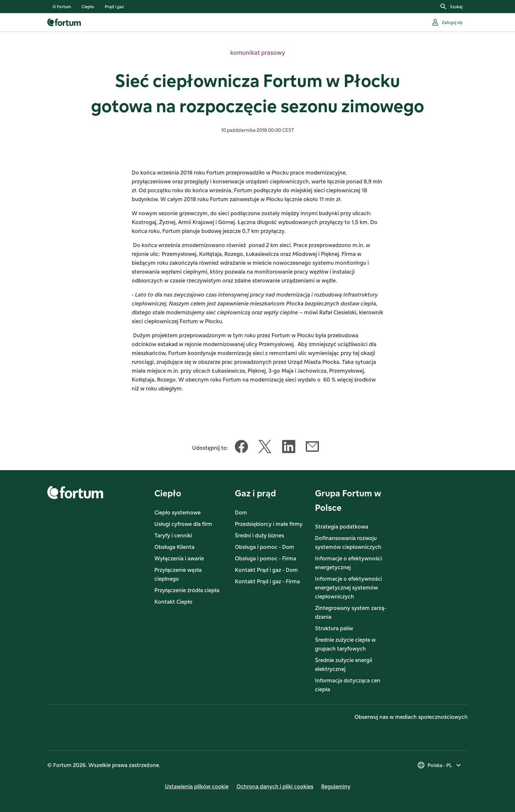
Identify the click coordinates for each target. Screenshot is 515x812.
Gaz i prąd (255, 493)
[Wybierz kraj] (440, 765)
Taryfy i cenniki (173, 535)
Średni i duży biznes (259, 535)
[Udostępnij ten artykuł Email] (312, 448)
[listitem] (62, 7)
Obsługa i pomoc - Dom (265, 547)
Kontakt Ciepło (173, 602)
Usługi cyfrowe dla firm (183, 524)
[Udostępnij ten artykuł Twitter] (265, 448)
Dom (241, 512)
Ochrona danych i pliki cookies (275, 786)
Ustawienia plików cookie (197, 786)
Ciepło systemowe (178, 512)
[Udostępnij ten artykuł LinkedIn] (289, 448)
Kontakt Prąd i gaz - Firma (267, 581)
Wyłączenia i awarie (179, 558)
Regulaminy (336, 786)
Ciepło (168, 493)
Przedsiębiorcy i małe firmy (269, 524)
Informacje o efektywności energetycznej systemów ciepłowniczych (348, 588)
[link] (62, 7)
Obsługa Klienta (174, 547)
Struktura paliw (334, 628)
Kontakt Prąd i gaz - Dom (266, 570)
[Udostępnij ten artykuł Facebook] (241, 448)
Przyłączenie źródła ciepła (187, 590)
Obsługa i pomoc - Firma (266, 558)
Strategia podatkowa (342, 527)
